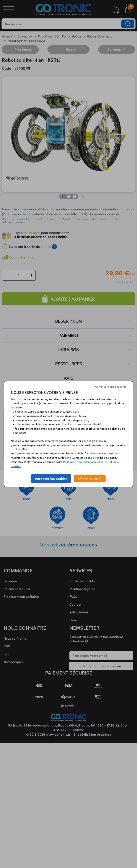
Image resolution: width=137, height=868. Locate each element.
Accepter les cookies (51, 478)
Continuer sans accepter (111, 387)
